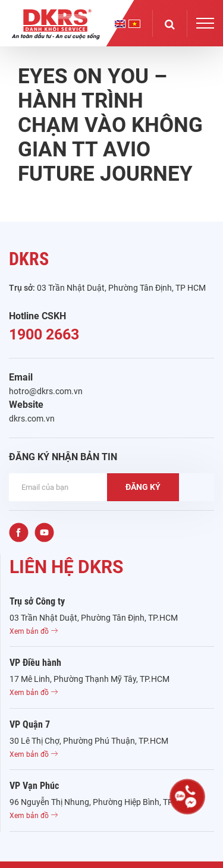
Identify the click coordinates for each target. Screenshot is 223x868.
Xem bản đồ (34, 631)
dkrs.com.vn (32, 419)
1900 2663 (44, 334)
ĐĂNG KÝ (143, 487)
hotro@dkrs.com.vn (46, 391)
